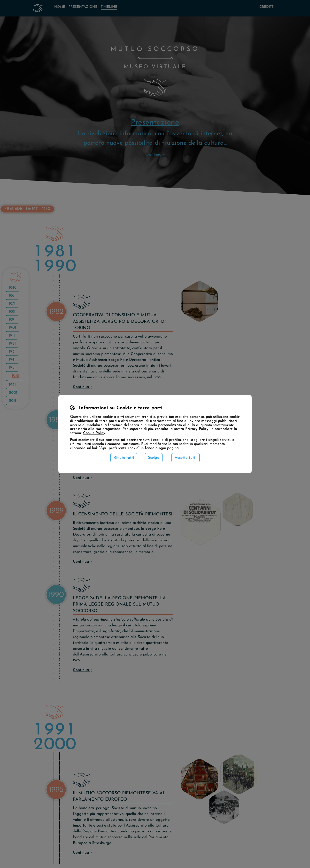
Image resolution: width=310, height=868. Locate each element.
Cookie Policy (94, 433)
